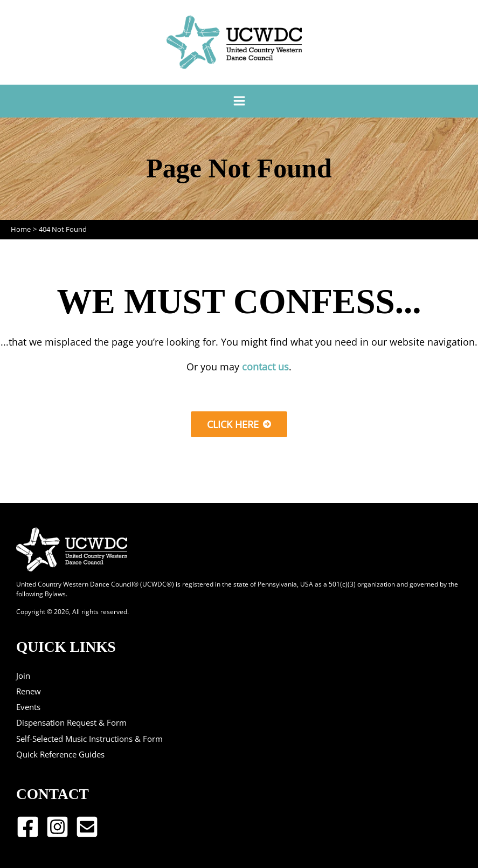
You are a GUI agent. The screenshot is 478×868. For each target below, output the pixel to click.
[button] (239, 424)
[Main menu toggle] (239, 101)
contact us (265, 367)
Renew (29, 691)
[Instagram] (57, 827)
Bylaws (55, 594)
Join (23, 676)
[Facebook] (28, 827)
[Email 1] (87, 827)
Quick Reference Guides (60, 754)
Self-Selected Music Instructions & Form (89, 739)
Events (28, 707)
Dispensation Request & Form (71, 722)
